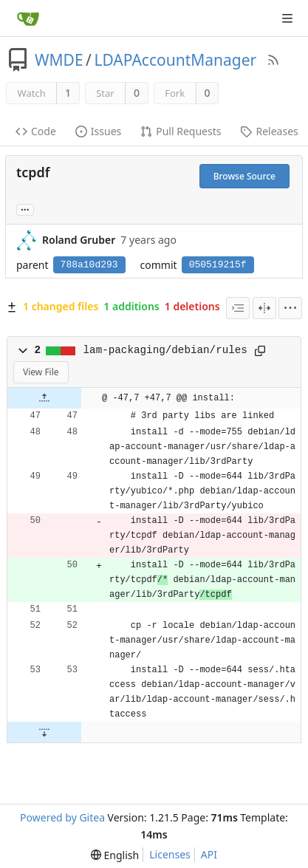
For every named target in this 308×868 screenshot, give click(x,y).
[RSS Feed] (273, 60)
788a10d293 (89, 265)
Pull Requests (181, 131)
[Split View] (264, 308)
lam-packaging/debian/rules (165, 350)
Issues (98, 131)
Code (36, 131)
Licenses (170, 854)
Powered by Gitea (62, 817)
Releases (269, 131)
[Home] (28, 18)
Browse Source (244, 176)
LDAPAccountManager (175, 60)
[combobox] (238, 308)
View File (41, 372)
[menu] (290, 308)
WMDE (59, 60)
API (209, 854)
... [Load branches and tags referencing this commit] (25, 209)
